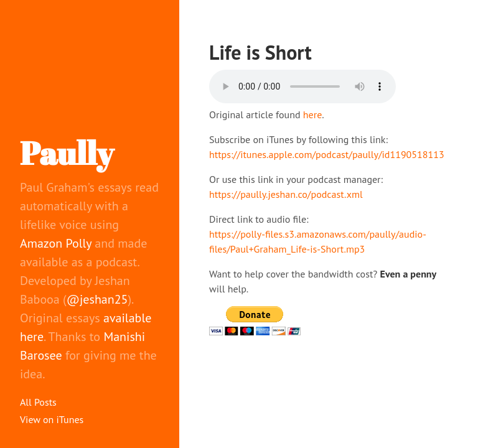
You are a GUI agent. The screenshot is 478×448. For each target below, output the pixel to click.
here (312, 114)
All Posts (38, 402)
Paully (67, 152)
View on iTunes (52, 419)
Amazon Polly (56, 243)
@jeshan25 (97, 299)
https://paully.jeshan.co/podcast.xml (286, 194)
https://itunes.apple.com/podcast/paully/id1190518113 (327, 154)
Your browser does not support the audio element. (302, 86)
